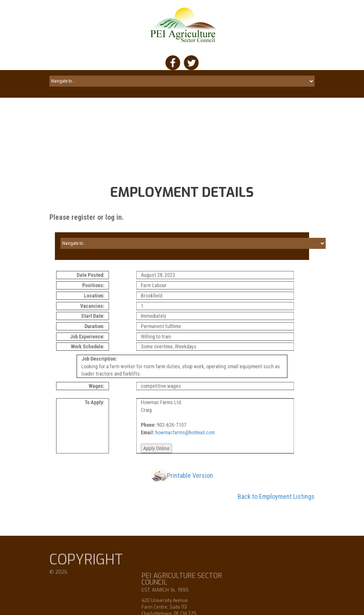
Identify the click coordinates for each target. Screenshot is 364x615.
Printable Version (190, 477)
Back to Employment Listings (276, 498)
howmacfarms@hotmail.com (192, 433)
